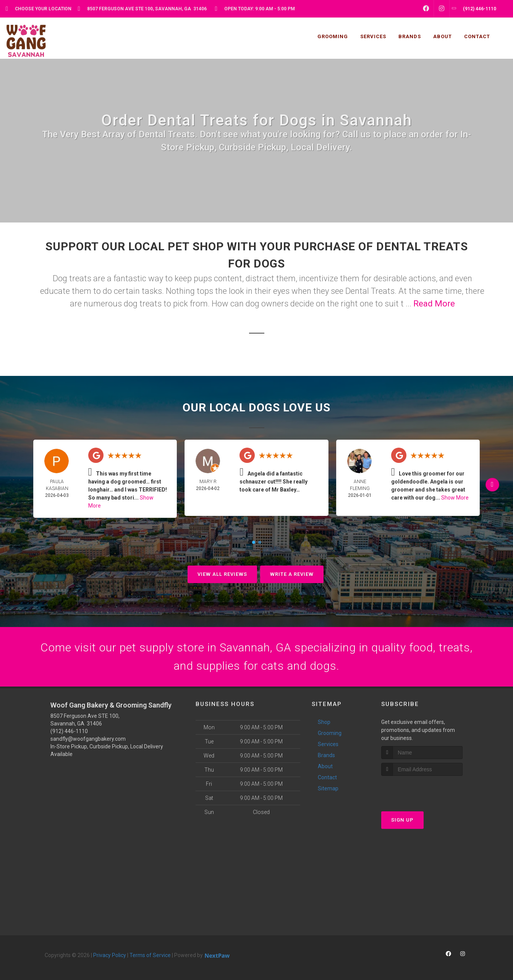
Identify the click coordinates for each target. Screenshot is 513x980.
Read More (434, 304)
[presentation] (422, 790)
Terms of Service (150, 955)
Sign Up (402, 820)
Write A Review (292, 574)
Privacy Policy (110, 955)
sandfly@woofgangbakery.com (88, 739)
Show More (455, 498)
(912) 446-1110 (69, 731)
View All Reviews (222, 574)
